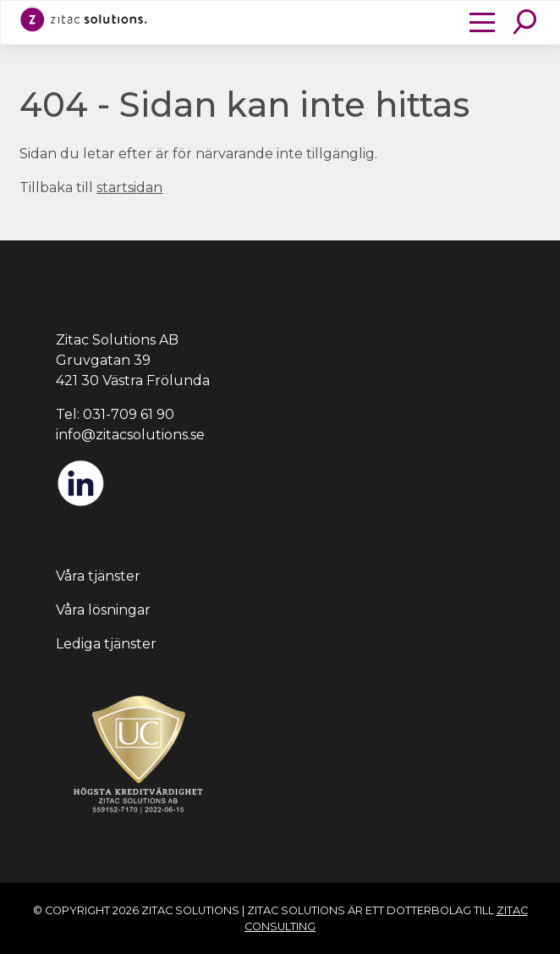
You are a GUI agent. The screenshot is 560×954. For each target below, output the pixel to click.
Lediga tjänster (106, 644)
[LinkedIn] (80, 503)
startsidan (129, 187)
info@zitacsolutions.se (130, 435)
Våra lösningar (103, 610)
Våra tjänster (98, 576)
